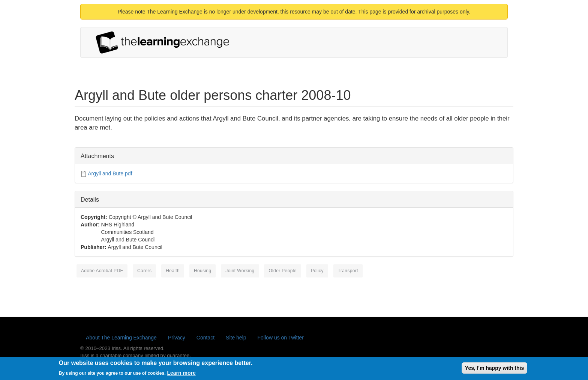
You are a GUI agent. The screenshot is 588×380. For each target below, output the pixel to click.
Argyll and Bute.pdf (110, 173)
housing (203, 271)
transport (348, 271)
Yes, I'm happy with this (494, 369)
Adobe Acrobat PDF (102, 271)
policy (317, 271)
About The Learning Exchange (121, 338)
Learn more (181, 374)
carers (144, 271)
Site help (236, 338)
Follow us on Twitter (281, 338)
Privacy (177, 338)
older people (282, 271)
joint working (240, 271)
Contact (205, 338)
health (173, 271)
